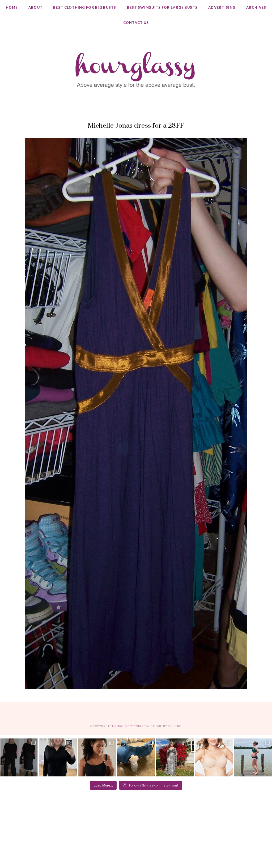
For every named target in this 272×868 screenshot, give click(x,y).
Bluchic (175, 726)
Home (12, 7)
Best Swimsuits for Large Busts (162, 7)
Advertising (222, 7)
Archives (256, 7)
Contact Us (136, 23)
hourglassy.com (127, 726)
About (35, 7)
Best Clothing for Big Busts (85, 7)
